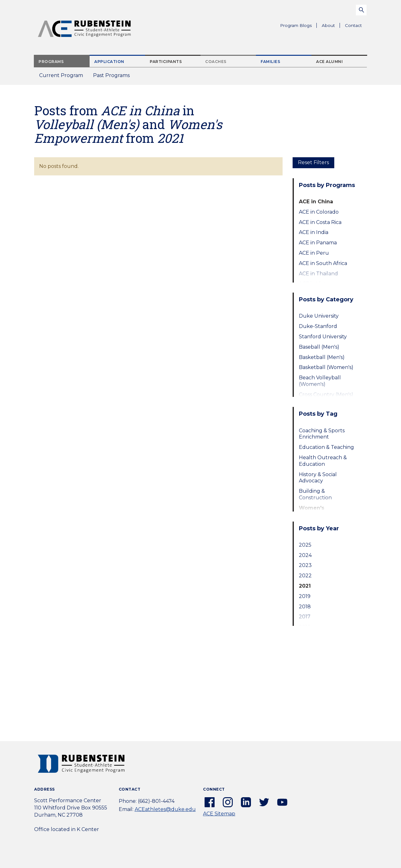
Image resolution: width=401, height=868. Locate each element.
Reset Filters (313, 162)
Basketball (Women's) (326, 367)
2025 (305, 545)
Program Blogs (296, 25)
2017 (305, 617)
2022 (305, 576)
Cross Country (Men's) (326, 395)
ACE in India (314, 232)
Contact (353, 25)
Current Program (61, 75)
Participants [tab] (166, 62)
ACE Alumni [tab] (329, 62)
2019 (305, 596)
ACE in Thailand (318, 274)
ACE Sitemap (219, 814)
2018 (305, 607)
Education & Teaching (326, 447)
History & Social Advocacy (318, 478)
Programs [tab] (51, 62)
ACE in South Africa (323, 263)
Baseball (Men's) (319, 347)
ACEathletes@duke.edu (165, 809)
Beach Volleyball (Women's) (320, 381)
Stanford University (323, 337)
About (331, 26)
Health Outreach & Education (323, 461)
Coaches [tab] (216, 62)
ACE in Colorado (319, 212)
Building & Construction (315, 494)
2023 (305, 565)
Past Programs (114, 77)
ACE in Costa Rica (320, 222)
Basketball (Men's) (322, 357)
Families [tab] (270, 62)
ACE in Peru (314, 253)
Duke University (319, 316)
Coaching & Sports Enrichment (322, 434)
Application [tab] (109, 62)
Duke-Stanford (318, 326)
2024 (305, 555)
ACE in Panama (318, 243)
